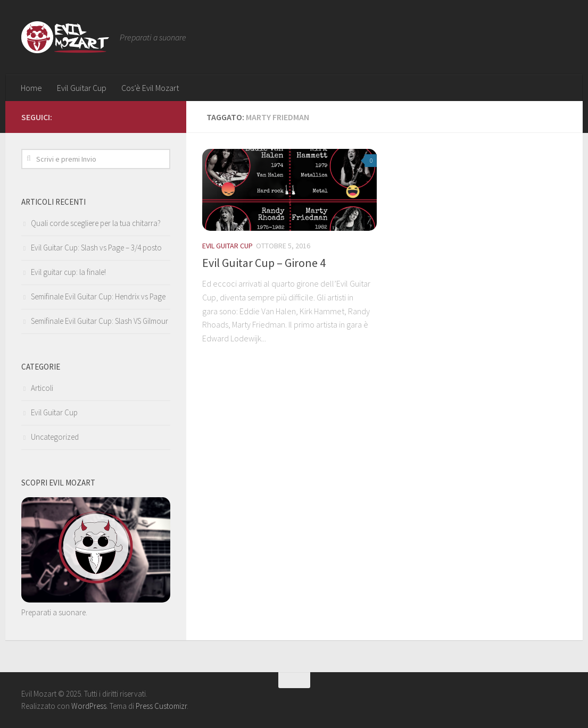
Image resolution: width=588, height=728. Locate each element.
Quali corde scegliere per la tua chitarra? (96, 223)
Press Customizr (161, 706)
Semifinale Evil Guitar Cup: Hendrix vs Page (98, 296)
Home (31, 88)
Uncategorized (55, 437)
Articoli (42, 388)
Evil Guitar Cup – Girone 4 (264, 263)
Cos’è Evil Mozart (150, 88)
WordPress (89, 706)
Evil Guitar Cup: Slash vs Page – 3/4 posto (96, 248)
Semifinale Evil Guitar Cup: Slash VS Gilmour (100, 321)
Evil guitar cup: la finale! (68, 272)
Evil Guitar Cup (82, 88)
